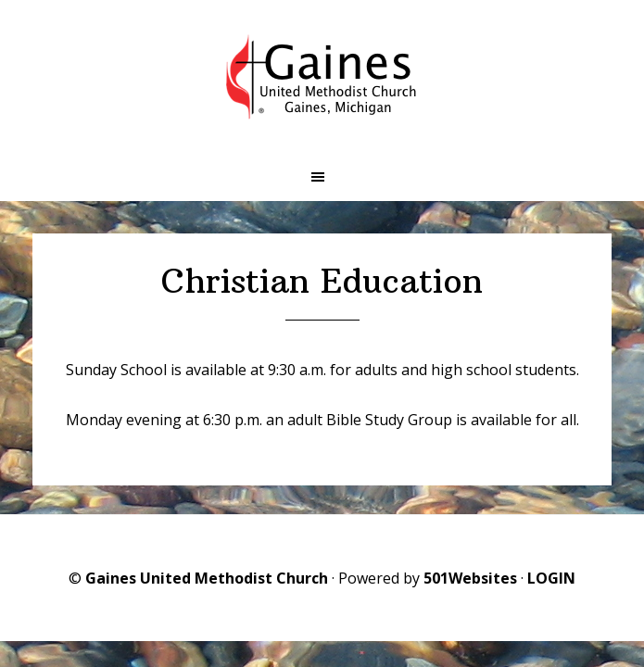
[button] (322, 177)
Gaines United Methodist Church (207, 578)
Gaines (322, 76)
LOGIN (551, 578)
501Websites (470, 578)
